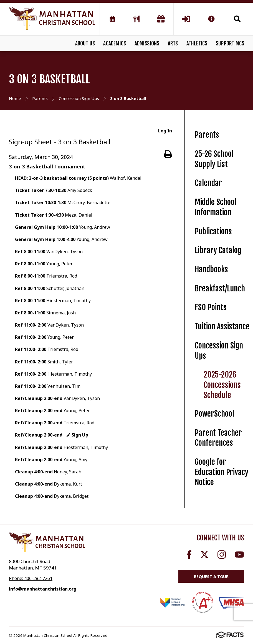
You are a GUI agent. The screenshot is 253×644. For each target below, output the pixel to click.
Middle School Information (216, 207)
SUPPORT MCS (230, 43)
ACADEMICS (115, 43)
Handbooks (211, 269)
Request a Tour (211, 576)
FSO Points (211, 307)
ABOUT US (85, 43)
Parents (207, 135)
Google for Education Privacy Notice (222, 472)
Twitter (204, 555)
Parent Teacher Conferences (218, 438)
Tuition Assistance (222, 326)
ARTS (173, 43)
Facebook (189, 555)
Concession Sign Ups (219, 351)
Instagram (222, 555)
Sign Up (77, 435)
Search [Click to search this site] (237, 19)
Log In (165, 131)
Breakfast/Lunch (220, 288)
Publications (213, 231)
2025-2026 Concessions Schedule (222, 385)
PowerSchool (214, 414)
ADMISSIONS (147, 43)
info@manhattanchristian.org (43, 589)
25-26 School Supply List (214, 159)
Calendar (208, 183)
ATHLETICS (197, 43)
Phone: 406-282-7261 (31, 578)
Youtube (239, 555)
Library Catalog (218, 250)
